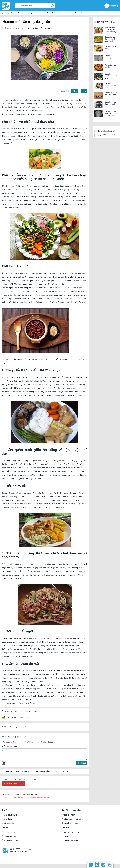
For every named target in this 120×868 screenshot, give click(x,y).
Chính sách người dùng (72, 819)
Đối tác (66, 836)
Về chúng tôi (8, 823)
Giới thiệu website (10, 819)
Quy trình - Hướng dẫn (72, 810)
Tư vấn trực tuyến (10, 840)
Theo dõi (24, 717)
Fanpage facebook (70, 832)
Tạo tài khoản (68, 815)
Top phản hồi (19, 737)
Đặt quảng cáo (9, 836)
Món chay (26, 727)
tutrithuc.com (27, 849)
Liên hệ (5, 828)
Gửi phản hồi (8, 832)
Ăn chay (13, 727)
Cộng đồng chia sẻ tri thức (107, 135)
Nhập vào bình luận (10, 746)
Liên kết (65, 828)
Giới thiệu (6, 810)
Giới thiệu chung (9, 815)
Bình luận (6, 737)
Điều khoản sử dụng (71, 823)
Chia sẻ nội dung (70, 840)
